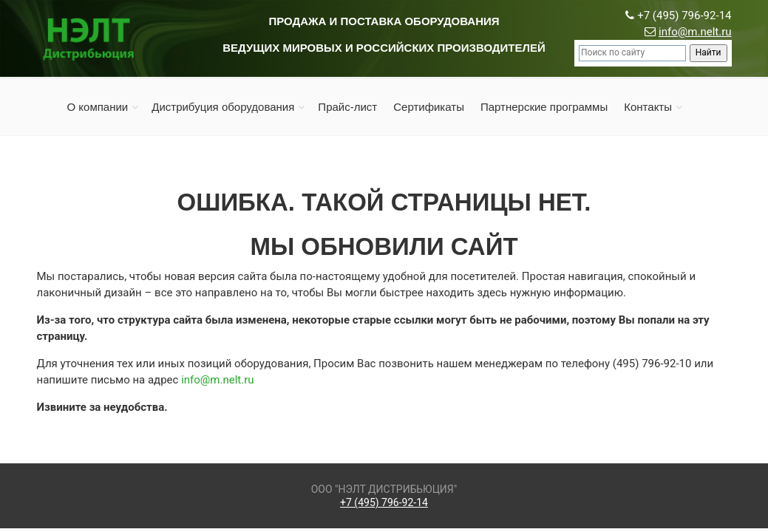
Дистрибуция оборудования (223, 107)
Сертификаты (429, 107)
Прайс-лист (347, 107)
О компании (98, 107)
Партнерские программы (544, 107)
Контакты (648, 107)
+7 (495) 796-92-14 (384, 502)
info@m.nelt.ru (695, 32)
